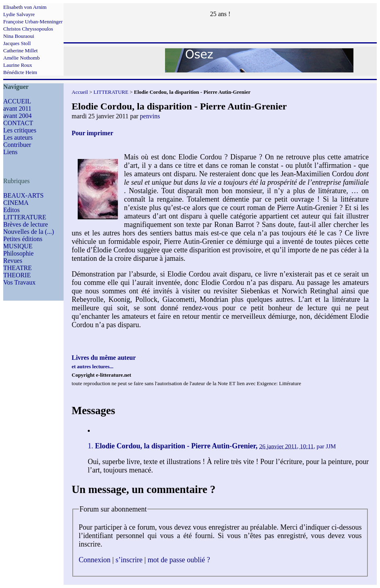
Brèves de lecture (26, 224)
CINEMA (16, 203)
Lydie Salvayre (19, 14)
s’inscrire (129, 560)
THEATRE (18, 268)
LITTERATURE (25, 217)
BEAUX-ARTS (23, 195)
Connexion (95, 560)
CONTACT (18, 123)
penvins (150, 116)
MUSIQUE (18, 246)
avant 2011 (17, 108)
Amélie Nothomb (22, 58)
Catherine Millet (21, 51)
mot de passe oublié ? (179, 560)
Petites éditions (23, 239)
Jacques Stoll (17, 43)
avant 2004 (18, 116)
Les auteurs (18, 137)
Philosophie (19, 253)
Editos (11, 210)
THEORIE (17, 275)
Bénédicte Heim (20, 72)
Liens (10, 152)
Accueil (80, 92)
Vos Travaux (19, 282)
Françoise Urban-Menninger (33, 22)
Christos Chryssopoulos (28, 29)
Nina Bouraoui (19, 36)
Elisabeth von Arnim (25, 7)
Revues (13, 261)
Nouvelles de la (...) (29, 232)
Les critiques (20, 130)
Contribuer (17, 145)
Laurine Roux (18, 65)
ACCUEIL (17, 101)
